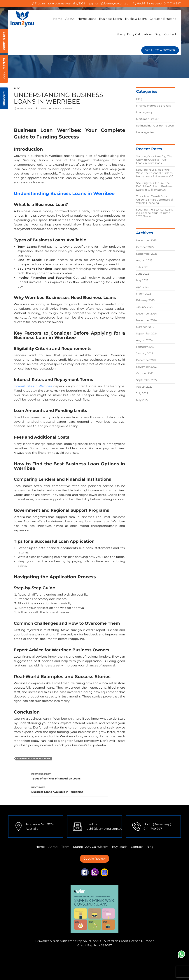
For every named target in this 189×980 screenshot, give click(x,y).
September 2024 (147, 333)
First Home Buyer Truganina (102, 964)
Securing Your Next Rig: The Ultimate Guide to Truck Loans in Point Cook (154, 160)
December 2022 (146, 360)
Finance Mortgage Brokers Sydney (115, 960)
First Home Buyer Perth (141, 964)
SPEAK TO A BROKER (160, 50)
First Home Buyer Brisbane (137, 969)
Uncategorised (146, 132)
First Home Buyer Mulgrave (54, 969)
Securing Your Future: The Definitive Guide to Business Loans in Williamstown (154, 186)
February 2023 (145, 347)
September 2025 (147, 254)
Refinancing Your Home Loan (155, 126)
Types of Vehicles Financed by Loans (69, 776)
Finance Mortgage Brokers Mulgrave (37, 955)
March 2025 (144, 294)
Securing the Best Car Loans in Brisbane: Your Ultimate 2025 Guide (154, 213)
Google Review (94, 859)
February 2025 (145, 300)
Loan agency (144, 112)
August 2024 (144, 340)
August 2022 (144, 387)
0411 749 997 (172, 3)
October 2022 (145, 373)
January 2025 (145, 307)
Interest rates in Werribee (33, 386)
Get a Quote (4, 41)
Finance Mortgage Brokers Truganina (92, 955)
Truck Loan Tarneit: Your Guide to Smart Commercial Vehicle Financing (154, 200)
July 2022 (142, 393)
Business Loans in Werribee (34, 759)
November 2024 (146, 320)
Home (58, 19)
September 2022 (147, 380)
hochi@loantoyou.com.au (111, 3)
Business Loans (110, 19)
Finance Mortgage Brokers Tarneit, (147, 955)
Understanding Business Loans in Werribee (64, 193)
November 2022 (146, 367)
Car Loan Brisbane (163, 19)
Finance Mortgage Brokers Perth (64, 960)
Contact (170, 34)
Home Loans (87, 19)
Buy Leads (120, 847)
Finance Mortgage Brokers (153, 106)
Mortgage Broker (147, 119)
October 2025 (145, 247)
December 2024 (146, 314)
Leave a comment (63, 108)
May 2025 (142, 280)
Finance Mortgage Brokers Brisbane (53, 964)
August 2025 (144, 260)
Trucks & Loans (136, 19)
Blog (158, 34)
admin (42, 108)
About (70, 19)
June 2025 (143, 274)
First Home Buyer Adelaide (96, 969)
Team (65, 847)
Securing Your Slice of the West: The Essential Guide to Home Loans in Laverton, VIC (155, 173)
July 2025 (142, 267)
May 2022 (142, 400)
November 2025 (146, 240)
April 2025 (143, 287)
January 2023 (145, 353)
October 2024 (145, 327)
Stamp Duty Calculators (134, 34)
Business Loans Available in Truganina (69, 789)
